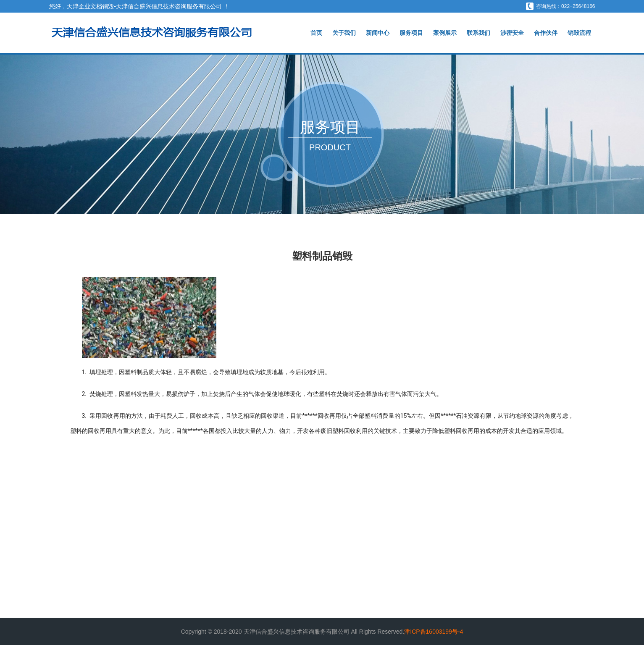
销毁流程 (579, 33)
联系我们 (478, 33)
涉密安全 (512, 33)
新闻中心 (378, 33)
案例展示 (445, 33)
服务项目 (411, 33)
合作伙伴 (546, 33)
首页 (316, 33)
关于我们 (344, 33)
